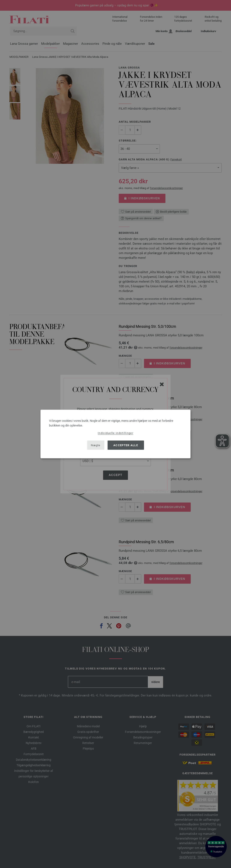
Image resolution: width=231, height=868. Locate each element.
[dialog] (115, 434)
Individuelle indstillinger (115, 433)
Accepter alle (126, 445)
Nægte (96, 445)
